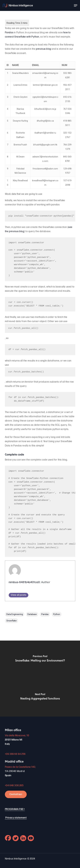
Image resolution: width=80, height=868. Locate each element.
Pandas (9, 33)
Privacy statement (16, 818)
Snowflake (12, 621)
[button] (76, 5)
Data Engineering (15, 614)
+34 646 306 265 (14, 786)
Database (32, 614)
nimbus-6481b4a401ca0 (24, 582)
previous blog (44, 49)
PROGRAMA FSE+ (15, 809)
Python (57, 614)
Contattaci (16, 794)
